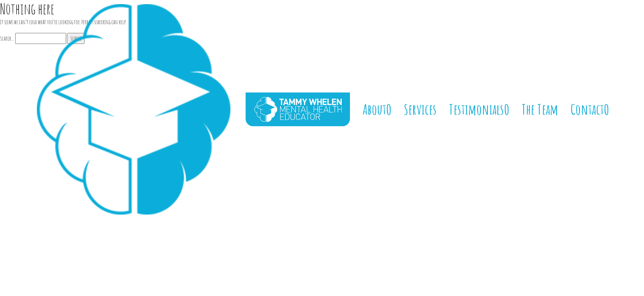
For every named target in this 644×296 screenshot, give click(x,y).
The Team (540, 109)
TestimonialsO (479, 109)
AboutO (377, 109)
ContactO (590, 109)
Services (420, 109)
